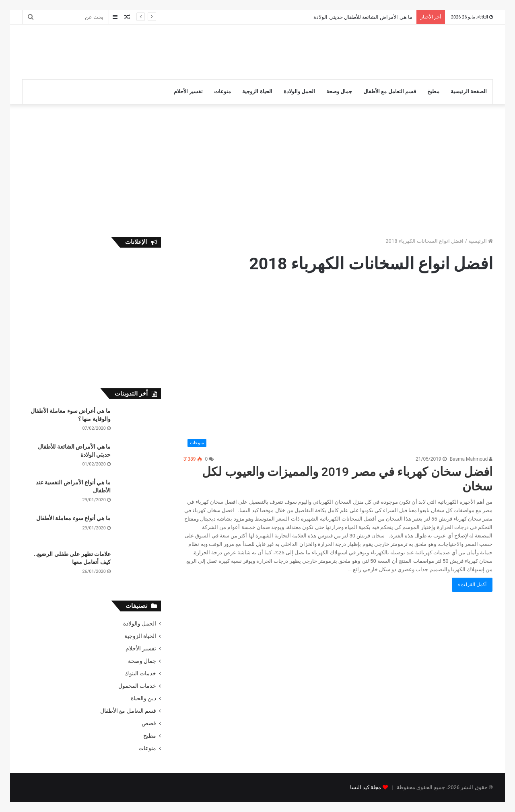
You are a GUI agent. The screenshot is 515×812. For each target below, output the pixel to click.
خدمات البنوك (140, 673)
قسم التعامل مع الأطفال (390, 91)
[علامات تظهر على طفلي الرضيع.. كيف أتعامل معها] (139, 565)
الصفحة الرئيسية (469, 91)
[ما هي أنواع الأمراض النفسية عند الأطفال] (139, 494)
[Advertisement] (177, 51)
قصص (149, 723)
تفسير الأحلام (188, 91)
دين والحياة (143, 698)
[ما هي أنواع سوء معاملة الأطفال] (139, 530)
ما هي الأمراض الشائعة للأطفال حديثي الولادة (363, 17)
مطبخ (433, 91)
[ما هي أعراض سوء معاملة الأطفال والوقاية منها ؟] (139, 422)
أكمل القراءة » (472, 584)
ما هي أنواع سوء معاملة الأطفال (73, 518)
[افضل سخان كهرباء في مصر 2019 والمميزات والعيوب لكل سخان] (338, 369)
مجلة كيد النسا (366, 787)
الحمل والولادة (299, 91)
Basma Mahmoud (471, 459)
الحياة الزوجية (257, 91)
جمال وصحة (339, 91)
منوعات (222, 91)
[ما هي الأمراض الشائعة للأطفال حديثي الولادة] (139, 458)
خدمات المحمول (137, 686)
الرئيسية (481, 241)
